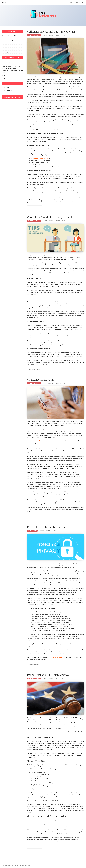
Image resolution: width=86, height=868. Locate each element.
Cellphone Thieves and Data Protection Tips (52, 32)
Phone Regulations (34, 35)
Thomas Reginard (48, 35)
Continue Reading (35, 207)
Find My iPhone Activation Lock (39, 159)
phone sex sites (64, 122)
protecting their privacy (59, 658)
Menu (5, 3)
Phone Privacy (32, 531)
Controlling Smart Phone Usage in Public (50, 217)
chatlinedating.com (44, 441)
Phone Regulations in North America (48, 675)
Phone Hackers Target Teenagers (46, 527)
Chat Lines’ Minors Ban (40, 380)
